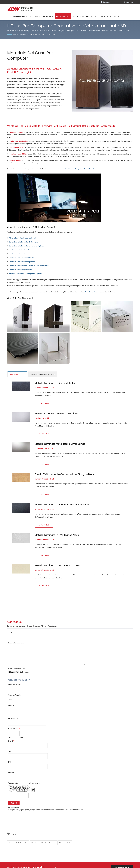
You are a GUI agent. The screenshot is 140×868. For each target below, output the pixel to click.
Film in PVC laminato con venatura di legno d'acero (66, 474)
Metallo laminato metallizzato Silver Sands (60, 444)
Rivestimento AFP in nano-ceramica (43, 843)
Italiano (129, 2)
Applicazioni (63, 16)
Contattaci (105, 16)
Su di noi (35, 16)
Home (16, 34)
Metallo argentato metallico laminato (57, 414)
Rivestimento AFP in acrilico (18, 843)
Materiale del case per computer (43, 34)
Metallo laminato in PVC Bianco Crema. (58, 565)
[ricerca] (101, 2)
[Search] (113, 2)
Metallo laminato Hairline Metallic (55, 383)
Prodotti (48, 16)
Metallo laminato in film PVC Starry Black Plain (62, 505)
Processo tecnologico (84, 16)
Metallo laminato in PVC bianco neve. (57, 535)
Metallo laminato (65, 843)
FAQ (117, 16)
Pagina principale (19, 16)
